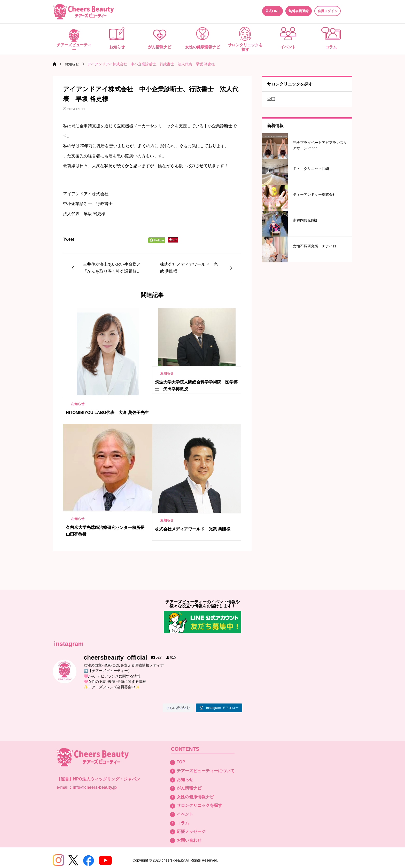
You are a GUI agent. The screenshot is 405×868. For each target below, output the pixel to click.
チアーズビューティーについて (206, 771)
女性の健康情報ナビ (203, 47)
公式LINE (272, 11)
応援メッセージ (191, 831)
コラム (331, 47)
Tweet (69, 239)
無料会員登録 (299, 11)
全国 (271, 99)
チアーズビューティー (74, 47)
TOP (181, 762)
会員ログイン (328, 11)
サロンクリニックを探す (245, 47)
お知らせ (117, 47)
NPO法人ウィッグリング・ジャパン (107, 779)
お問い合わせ (189, 840)
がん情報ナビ (160, 47)
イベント (288, 47)
